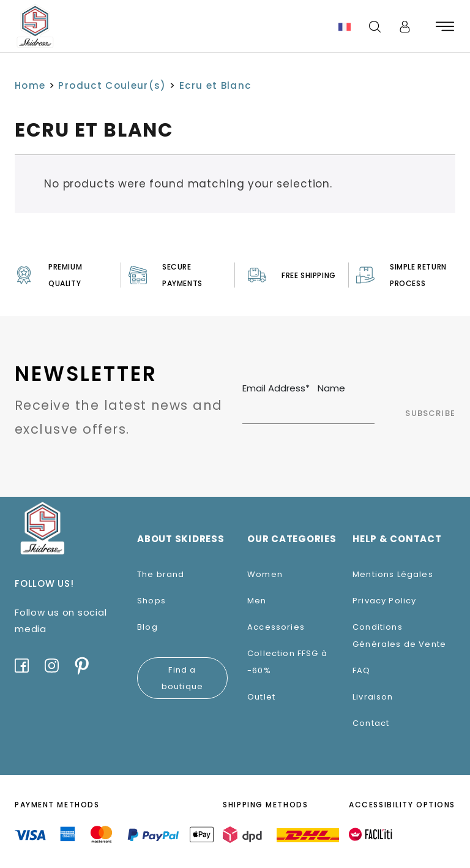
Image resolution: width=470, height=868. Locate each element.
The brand (161, 574)
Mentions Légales (393, 574)
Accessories (276, 627)
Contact (371, 723)
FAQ (362, 670)
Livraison (373, 697)
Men (257, 601)
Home (30, 85)
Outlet (261, 697)
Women (265, 574)
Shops (151, 601)
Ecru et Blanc (215, 85)
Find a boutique (182, 678)
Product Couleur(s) (112, 85)
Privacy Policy (384, 601)
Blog (147, 627)
